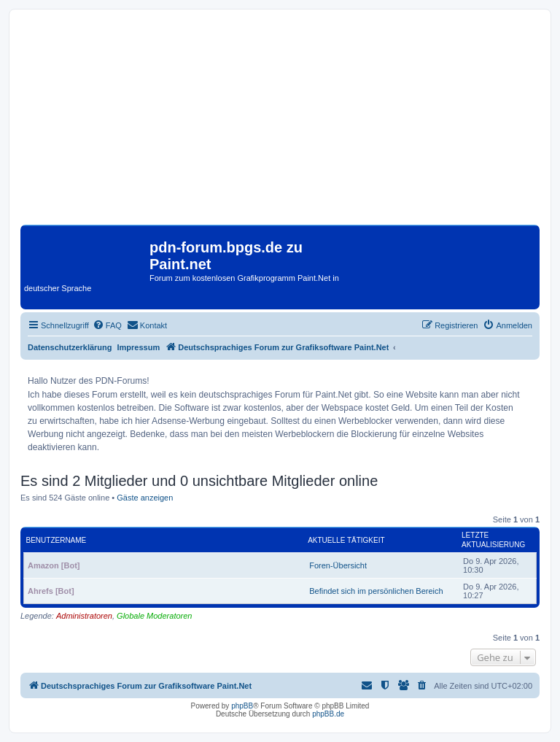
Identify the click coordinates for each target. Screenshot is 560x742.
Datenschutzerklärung (70, 347)
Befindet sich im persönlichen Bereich (376, 591)
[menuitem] (107, 325)
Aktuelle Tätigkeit (346, 540)
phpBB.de (328, 714)
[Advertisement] (280, 123)
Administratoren (84, 616)
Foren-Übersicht (338, 565)
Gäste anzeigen (145, 498)
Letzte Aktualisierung (493, 540)
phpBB (242, 706)
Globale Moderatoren (154, 616)
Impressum (139, 347)
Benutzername (57, 540)
